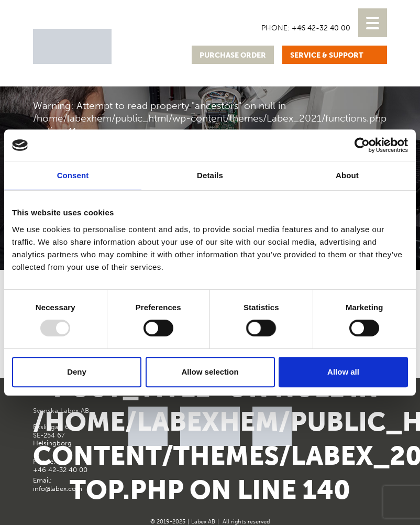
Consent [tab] (73, 175)
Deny (77, 372)
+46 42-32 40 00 (321, 28)
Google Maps (352, 415)
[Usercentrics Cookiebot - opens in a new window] (362, 145)
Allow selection (210, 372)
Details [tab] (210, 175)
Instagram (378, 415)
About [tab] (347, 175)
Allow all (343, 372)
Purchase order (233, 55)
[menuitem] (285, 13)
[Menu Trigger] (373, 23)
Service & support (327, 55)
